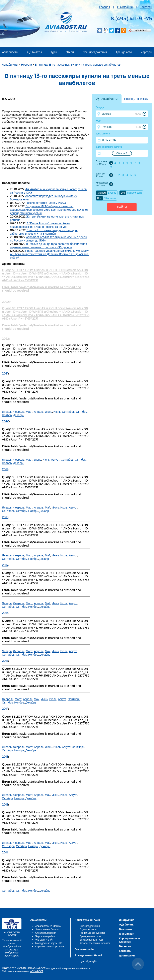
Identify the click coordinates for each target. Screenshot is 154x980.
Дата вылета (103, 134)
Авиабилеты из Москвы (48, 926)
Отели (70, 52)
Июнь (49, 412)
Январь (7, 412)
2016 (5, 613)
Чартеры (146, 52)
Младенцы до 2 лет (102, 184)
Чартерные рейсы (45, 936)
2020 (6, 421)
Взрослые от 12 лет (101, 163)
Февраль (19, 412)
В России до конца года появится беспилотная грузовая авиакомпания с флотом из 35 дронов (49, 246)
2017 (5, 565)
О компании (125, 7)
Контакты (146, 7)
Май (48, 507)
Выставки (125, 929)
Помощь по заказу (136, 99)
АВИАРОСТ (37, 971)
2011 (5, 852)
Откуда (100, 107)
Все (123, 193)
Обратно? (122, 153)
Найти (122, 207)
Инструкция (127, 920)
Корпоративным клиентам (130, 940)
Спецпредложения (95, 52)
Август (55, 460)
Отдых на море (88, 929)
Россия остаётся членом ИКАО (46, 203)
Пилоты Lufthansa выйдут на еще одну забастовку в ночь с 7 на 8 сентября (44, 232)
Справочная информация (50, 946)
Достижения (127, 955)
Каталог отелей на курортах (95, 943)
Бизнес (112, 193)
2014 (5, 709)
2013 (5, 757)
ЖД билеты (34, 52)
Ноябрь (7, 415)
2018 (5, 517)
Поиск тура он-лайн (87, 920)
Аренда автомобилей (88, 955)
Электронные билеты (47, 929)
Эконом (101, 193)
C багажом (110, 198)
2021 (5, 373)
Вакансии (125, 946)
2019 (5, 469)
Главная (105, 7)
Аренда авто (124, 52)
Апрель (39, 412)
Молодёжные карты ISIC (49, 943)
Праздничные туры (90, 936)
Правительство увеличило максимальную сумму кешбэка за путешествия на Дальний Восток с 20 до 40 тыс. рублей (50, 254)
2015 (5, 661)
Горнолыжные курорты (92, 933)
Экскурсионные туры (91, 940)
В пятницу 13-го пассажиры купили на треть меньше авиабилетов (78, 64)
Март (29, 412)
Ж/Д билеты (127, 924)
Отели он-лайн (84, 949)
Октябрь (81, 412)
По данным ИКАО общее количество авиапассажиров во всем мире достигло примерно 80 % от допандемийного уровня (49, 210)
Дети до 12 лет (100, 175)
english (94, 961)
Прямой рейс (135, 193)
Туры (54, 52)
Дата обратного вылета (109, 147)
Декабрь (19, 415)
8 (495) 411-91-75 (131, 18)
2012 (5, 804)
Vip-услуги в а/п (44, 940)
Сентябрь (68, 412)
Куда (98, 121)
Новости (26, 64)
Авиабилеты (10, 52)
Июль (57, 412)
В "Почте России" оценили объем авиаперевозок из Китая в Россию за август (40, 225)
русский (84, 961)
